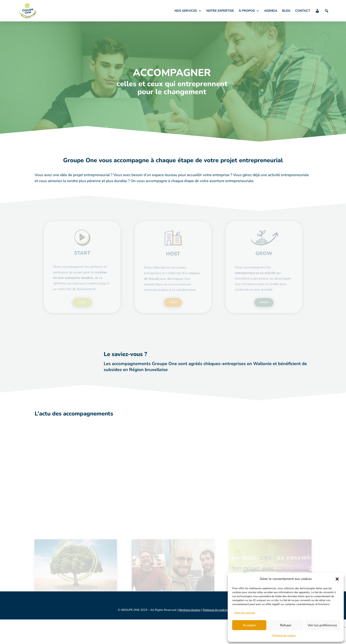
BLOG (286, 11)
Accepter (249, 625)
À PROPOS (247, 11)
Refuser (286, 625)
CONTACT (303, 11)
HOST (173, 297)
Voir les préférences (322, 625)
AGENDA (271, 11)
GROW (249, 297)
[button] (337, 579)
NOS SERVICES (186, 11)
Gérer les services (245, 613)
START (97, 297)
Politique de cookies (284, 635)
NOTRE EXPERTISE (220, 11)
